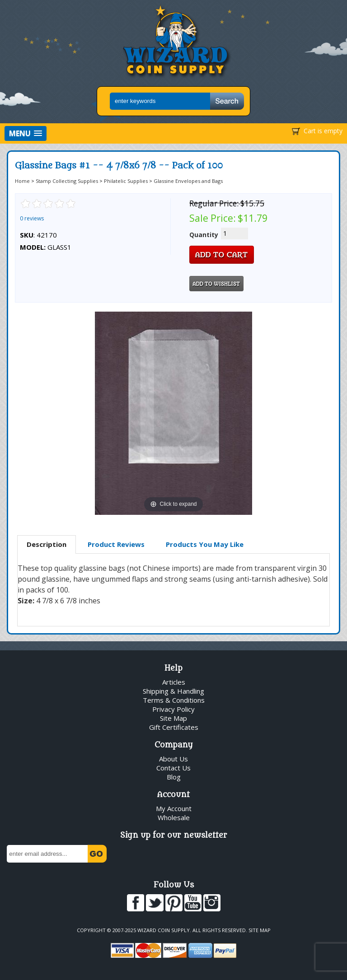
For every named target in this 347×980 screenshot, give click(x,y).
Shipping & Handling (173, 691)
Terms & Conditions (174, 700)
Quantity (204, 235)
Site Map (173, 718)
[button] (26, 133)
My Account (174, 808)
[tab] (47, 545)
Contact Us (173, 768)
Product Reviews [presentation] (116, 544)
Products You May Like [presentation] (205, 544)
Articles (174, 682)
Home (22, 181)
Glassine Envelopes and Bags (188, 181)
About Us (173, 759)
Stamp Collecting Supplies (67, 181)
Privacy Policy (173, 709)
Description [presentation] (47, 544)
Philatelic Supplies (126, 181)
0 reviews (32, 218)
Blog (174, 777)
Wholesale (174, 817)
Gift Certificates (174, 727)
